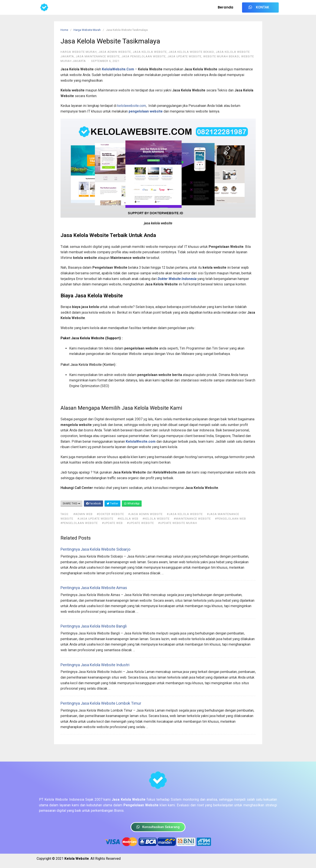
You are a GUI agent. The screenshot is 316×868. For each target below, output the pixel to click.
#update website (140, 523)
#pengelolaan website (79, 523)
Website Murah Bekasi (221, 56)
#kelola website (156, 519)
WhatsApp (132, 504)
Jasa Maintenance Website (98, 56)
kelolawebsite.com (132, 106)
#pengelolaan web (230, 519)
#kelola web (128, 519)
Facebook (93, 504)
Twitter (112, 504)
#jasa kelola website (185, 514)
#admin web (83, 514)
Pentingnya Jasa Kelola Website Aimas (94, 588)
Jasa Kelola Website (150, 52)
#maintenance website (192, 519)
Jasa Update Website (184, 56)
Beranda (226, 7)
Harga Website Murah (87, 30)
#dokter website (110, 514)
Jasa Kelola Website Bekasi (191, 52)
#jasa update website (95, 519)
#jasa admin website (145, 514)
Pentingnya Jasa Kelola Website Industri (95, 665)
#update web (112, 523)
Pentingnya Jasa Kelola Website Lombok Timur (101, 703)
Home (64, 30)
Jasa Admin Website (115, 52)
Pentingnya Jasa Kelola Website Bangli (94, 626)
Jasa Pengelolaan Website (144, 56)
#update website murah (178, 523)
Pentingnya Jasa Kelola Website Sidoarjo (95, 549)
